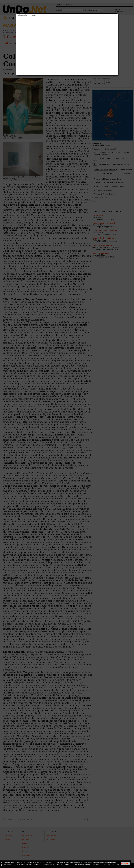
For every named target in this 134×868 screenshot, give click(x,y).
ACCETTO (125, 863)
